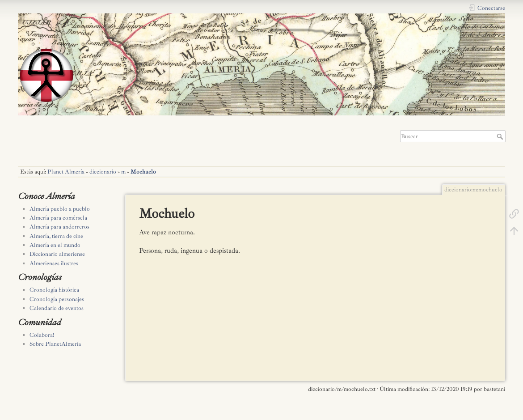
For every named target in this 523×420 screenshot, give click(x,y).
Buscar (501, 136)
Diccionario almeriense (57, 254)
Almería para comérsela (58, 218)
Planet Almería (66, 172)
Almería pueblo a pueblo (60, 209)
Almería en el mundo (55, 245)
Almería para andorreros (59, 227)
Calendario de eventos (57, 308)
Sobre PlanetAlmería (55, 344)
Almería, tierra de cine (56, 236)
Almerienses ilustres (54, 263)
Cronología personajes (57, 299)
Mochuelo (143, 172)
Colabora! (42, 335)
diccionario (103, 172)
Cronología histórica (54, 290)
